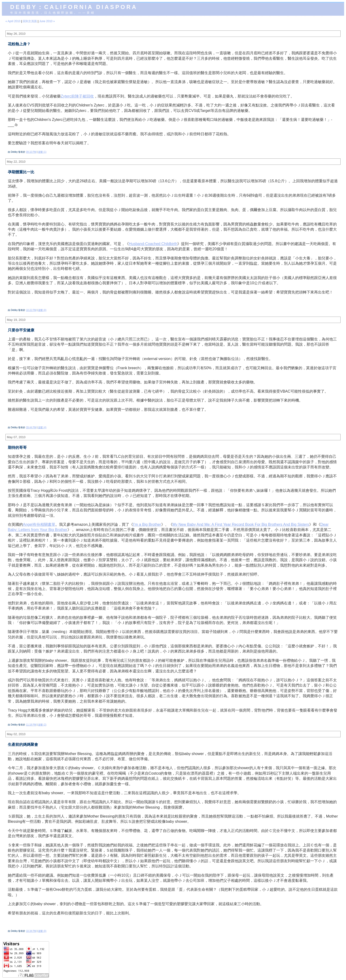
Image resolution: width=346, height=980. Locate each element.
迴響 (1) (42, 152)
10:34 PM (31, 931)
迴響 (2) (42, 725)
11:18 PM (31, 725)
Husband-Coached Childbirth (153, 244)
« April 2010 (13, 21)
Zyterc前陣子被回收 (77, 96)
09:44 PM (31, 427)
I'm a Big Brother (147, 524)
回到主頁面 (30, 21)
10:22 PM (31, 310)
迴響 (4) (42, 427)
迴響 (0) (42, 310)
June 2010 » (47, 21)
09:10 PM (31, 152)
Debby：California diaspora (74, 7)
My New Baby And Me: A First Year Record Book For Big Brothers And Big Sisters (241, 524)
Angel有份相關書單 (39, 524)
